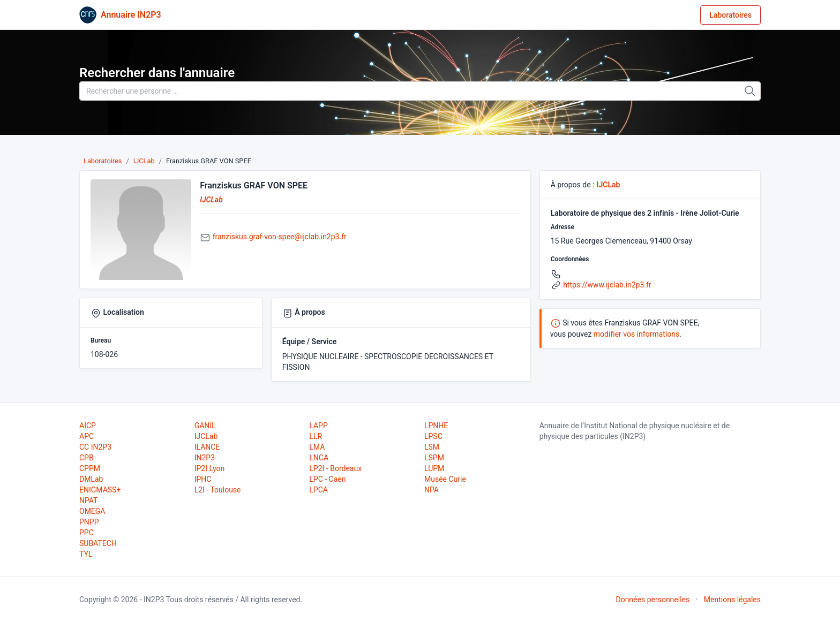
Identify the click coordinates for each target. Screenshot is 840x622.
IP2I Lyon (210, 468)
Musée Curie (445, 479)
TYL (86, 554)
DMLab (91, 479)
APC (87, 436)
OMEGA (92, 511)
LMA (317, 447)
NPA (432, 490)
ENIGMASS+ (100, 490)
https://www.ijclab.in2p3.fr (607, 285)
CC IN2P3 (95, 447)
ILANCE (207, 447)
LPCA (318, 490)
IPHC (203, 479)
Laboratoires (730, 15)
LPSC (433, 436)
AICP (88, 426)
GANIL (205, 426)
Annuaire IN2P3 (131, 15)
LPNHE (436, 426)
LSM (432, 447)
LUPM (434, 468)
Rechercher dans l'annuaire (157, 73)
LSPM (434, 458)
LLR (316, 436)
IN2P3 (205, 458)
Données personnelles (652, 600)
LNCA (319, 458)
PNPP (89, 522)
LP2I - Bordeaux (335, 468)
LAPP (318, 426)
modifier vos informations (636, 334)
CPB (87, 458)
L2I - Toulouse (218, 490)
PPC (87, 533)
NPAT (88, 500)
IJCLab (144, 161)
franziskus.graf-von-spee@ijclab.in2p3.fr (280, 237)
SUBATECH (98, 543)
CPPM (90, 468)
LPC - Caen (327, 479)
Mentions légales (732, 600)
